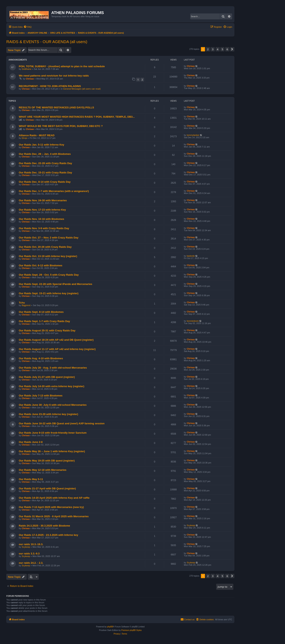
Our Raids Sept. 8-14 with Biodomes (41, 312)
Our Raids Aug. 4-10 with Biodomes (41, 358)
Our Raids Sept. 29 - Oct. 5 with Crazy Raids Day (49, 275)
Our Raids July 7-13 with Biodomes (41, 396)
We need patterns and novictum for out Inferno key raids (54, 76)
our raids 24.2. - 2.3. (31, 563)
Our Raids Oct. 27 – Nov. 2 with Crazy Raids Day (49, 238)
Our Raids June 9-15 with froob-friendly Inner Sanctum (53, 433)
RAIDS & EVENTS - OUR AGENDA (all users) (47, 42)
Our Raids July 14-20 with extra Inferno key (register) (52, 386)
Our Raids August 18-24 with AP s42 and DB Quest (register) (56, 340)
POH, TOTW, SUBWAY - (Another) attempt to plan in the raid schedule (62, 66)
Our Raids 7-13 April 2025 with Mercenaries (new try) (51, 507)
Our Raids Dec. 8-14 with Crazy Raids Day (45, 182)
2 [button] (208, 49)
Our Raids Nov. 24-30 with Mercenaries (43, 200)
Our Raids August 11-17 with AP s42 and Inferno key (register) (57, 349)
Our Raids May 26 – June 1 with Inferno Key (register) (52, 451)
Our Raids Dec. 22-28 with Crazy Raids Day (45, 163)
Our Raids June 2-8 (31, 442)
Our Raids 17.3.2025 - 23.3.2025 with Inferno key (48, 535)
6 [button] (227, 49)
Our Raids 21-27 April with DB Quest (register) (47, 488)
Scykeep (191, 525)
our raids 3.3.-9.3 (29, 554)
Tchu (22, 303)
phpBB (110, 627)
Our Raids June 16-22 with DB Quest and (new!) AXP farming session (62, 423)
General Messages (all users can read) (82, 89)
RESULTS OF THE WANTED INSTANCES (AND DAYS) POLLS (56, 107)
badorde (191, 256)
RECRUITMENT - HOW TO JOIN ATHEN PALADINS (50, 86)
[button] (232, 49)
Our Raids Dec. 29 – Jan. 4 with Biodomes (45, 154)
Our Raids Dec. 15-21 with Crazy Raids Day (45, 173)
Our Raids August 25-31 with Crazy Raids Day (47, 331)
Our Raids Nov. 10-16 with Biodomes (41, 219)
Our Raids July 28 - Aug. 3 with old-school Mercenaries (53, 368)
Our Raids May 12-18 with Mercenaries (43, 470)
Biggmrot (26, 305)
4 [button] (218, 49)
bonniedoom (193, 321)
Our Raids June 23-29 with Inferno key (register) (48, 414)
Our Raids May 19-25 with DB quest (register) (47, 461)
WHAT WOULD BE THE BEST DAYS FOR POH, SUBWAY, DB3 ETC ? (61, 126)
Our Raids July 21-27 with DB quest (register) (47, 377)
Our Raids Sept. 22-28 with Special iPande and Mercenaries (56, 284)
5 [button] (222, 49)
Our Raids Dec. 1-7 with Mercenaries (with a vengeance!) (54, 191)
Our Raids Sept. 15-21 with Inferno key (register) (49, 293)
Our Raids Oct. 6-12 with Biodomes (41, 265)
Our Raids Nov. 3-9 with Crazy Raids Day (44, 228)
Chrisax (191, 66)
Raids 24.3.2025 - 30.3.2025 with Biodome (44, 526)
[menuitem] (28, 27)
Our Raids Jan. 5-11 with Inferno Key (41, 145)
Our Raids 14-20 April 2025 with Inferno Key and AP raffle (54, 498)
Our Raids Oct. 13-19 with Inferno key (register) (48, 256)
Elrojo (25, 138)
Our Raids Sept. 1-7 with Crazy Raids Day (44, 321)
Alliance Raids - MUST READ (37, 135)
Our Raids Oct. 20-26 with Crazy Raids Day (45, 247)
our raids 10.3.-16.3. (31, 544)
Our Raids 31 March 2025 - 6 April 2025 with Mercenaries (54, 516)
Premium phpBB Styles (132, 630)
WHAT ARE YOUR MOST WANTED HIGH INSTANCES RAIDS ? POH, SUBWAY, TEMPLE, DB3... (77, 117)
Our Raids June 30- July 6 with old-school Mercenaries (53, 405)
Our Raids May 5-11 (31, 479)
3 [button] (213, 49)
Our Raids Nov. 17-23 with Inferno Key (42, 210)
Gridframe (27, 69)
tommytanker (193, 135)
